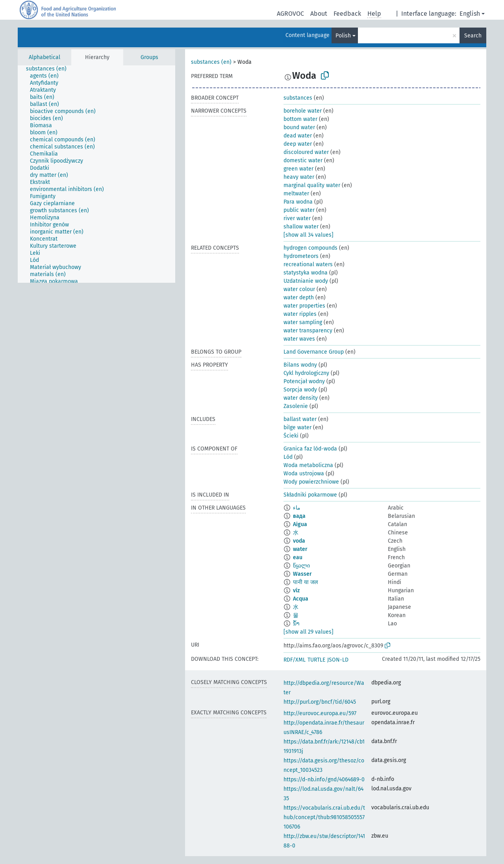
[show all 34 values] (309, 235)
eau (298, 557)
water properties (304, 306)
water (300, 549)
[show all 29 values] (309, 632)
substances (298, 98)
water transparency (308, 331)
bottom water (300, 119)
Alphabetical (44, 57)
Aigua (300, 524)
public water (299, 210)
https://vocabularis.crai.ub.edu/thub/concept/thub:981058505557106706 (324, 817)
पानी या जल (305, 582)
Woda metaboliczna (308, 465)
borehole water (303, 111)
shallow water (301, 227)
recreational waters (308, 264)
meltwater (296, 194)
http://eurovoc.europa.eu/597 (320, 713)
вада (299, 516)
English (470, 14)
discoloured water (306, 152)
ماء (297, 508)
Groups (149, 57)
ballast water (300, 419)
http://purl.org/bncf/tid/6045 (320, 702)
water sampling (303, 322)
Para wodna (298, 202)
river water (297, 218)
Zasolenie (296, 406)
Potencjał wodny (304, 381)
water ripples (300, 314)
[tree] (96, 174)
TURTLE (316, 660)
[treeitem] (50, 69)
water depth (299, 298)
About (319, 14)
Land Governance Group (314, 352)
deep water (298, 144)
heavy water (299, 177)
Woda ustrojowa (304, 474)
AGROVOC (290, 14)
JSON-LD (338, 660)
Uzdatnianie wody (306, 281)
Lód (288, 457)
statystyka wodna (306, 273)
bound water (299, 127)
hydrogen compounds (310, 248)
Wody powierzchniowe (311, 482)
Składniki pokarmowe (310, 495)
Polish (343, 36)
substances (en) (211, 62)
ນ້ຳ (296, 624)
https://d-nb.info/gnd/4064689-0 (324, 780)
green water (298, 169)
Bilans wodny (300, 365)
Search (473, 36)
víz (296, 591)
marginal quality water (312, 185)
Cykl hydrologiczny (306, 373)
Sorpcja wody (300, 390)
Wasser (302, 574)
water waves (299, 339)
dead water (298, 136)
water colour (299, 289)
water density (301, 398)
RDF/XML (295, 660)
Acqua (301, 599)
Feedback (347, 14)
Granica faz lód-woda (310, 449)
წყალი (301, 566)
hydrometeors (301, 256)
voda (299, 541)
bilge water (297, 427)
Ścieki (291, 436)
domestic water (303, 160)
